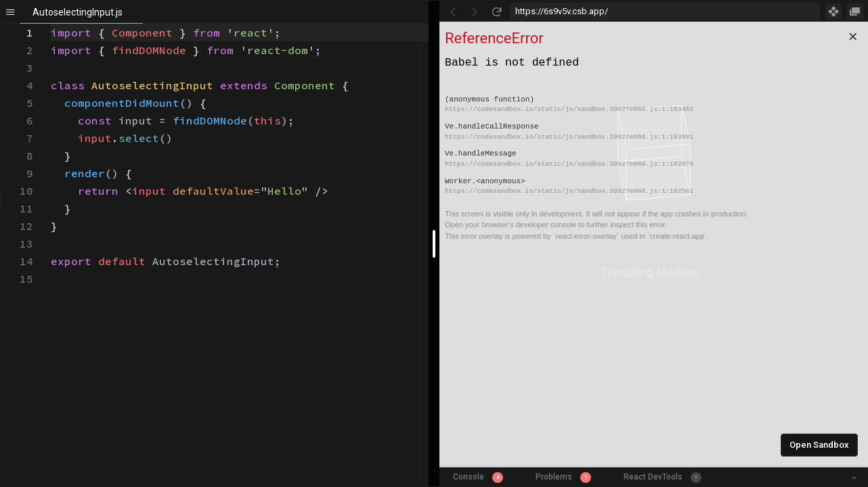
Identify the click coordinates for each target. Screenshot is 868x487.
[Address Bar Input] (665, 11)
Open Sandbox (819, 445)
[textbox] (51, 24)
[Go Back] (453, 11)
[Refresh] (496, 11)
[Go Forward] (475, 11)
